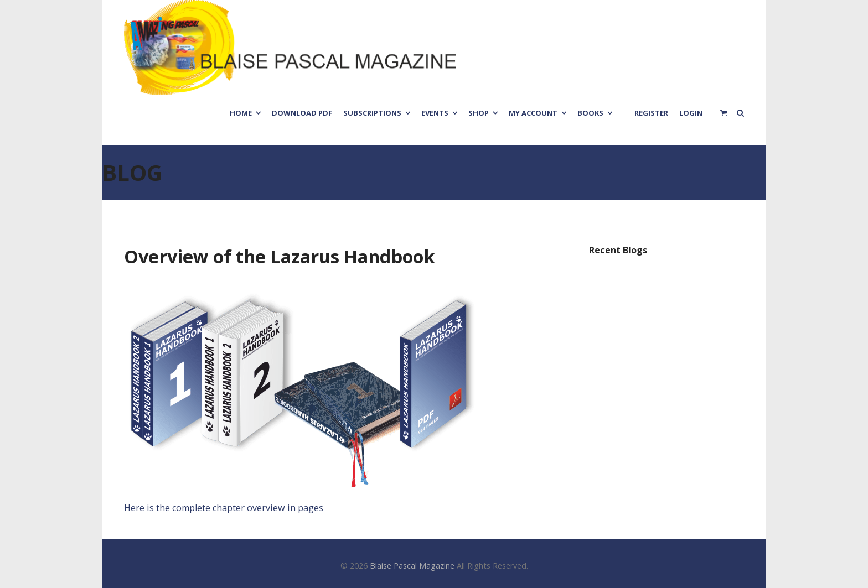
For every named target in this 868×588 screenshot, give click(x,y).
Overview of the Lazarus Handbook (280, 256)
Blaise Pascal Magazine (412, 566)
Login (691, 113)
